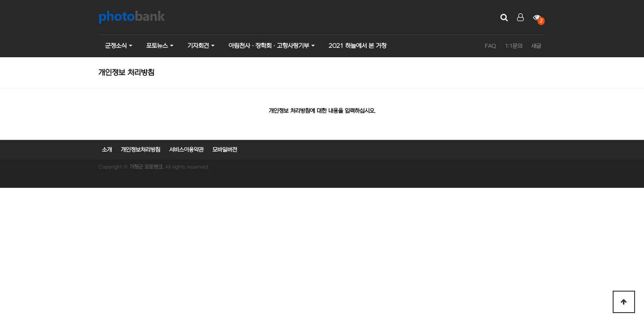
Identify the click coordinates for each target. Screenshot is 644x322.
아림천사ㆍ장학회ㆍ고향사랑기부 (269, 46)
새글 (536, 46)
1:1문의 (514, 46)
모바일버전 (225, 150)
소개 (107, 150)
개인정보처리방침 (140, 150)
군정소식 (116, 46)
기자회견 (198, 46)
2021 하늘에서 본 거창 (358, 46)
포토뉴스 (157, 46)
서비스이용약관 (186, 150)
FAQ (490, 46)
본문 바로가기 (0, 0)
